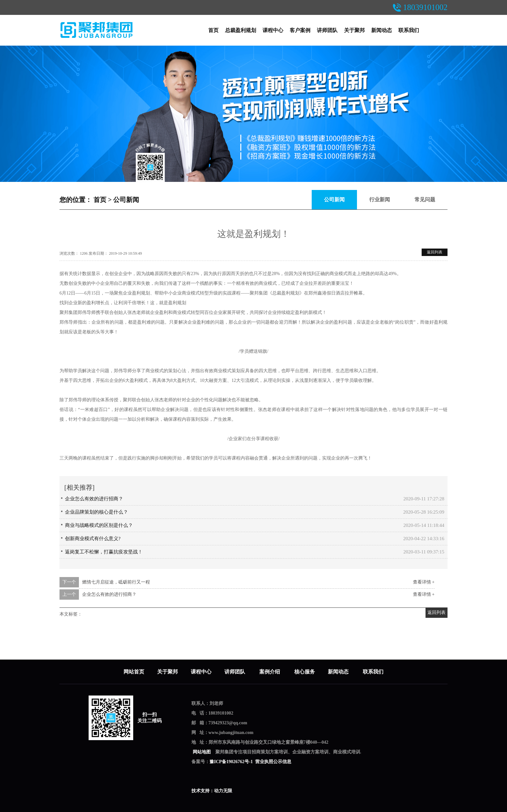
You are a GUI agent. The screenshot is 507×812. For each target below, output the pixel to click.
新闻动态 (382, 30)
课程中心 (273, 30)
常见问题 (425, 200)
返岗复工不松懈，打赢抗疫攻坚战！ (104, 552)
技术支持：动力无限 (212, 791)
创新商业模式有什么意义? (93, 539)
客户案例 (300, 30)
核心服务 (305, 672)
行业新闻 (380, 200)
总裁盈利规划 (241, 30)
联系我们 (409, 30)
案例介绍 (270, 672)
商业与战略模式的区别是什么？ (99, 525)
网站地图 (202, 752)
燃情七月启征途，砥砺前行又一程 (116, 582)
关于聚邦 (354, 30)
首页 (213, 30)
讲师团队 (327, 30)
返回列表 (435, 252)
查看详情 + (424, 582)
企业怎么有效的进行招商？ (94, 499)
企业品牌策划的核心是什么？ (97, 512)
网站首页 (134, 672)
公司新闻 (126, 200)
